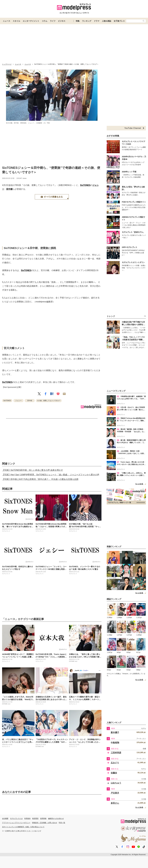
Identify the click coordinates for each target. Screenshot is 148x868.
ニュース (7, 21)
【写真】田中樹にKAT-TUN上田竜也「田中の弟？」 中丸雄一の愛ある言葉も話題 (40, 479)
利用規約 (27, 818)
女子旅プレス (119, 21)
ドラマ (97, 21)
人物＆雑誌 (107, 21)
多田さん (115, 803)
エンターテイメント (31, 21)
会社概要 (5, 818)
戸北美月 (115, 793)
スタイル (16, 21)
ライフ (53, 21)
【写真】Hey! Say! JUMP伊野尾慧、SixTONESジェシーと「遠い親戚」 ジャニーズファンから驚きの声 (51, 475)
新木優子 (115, 732)
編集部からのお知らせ (56, 818)
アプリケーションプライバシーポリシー (16, 823)
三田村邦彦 (116, 753)
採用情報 (43, 818)
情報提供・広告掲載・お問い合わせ (45, 823)
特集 (78, 21)
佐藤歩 (114, 773)
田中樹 (9, 189)
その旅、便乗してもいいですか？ (49, 401)
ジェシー (18, 401)
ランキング (87, 21)
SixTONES (85, 185)
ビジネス (62, 21)
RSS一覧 (62, 823)
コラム (45, 21)
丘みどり (115, 763)
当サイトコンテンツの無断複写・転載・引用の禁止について (23, 827)
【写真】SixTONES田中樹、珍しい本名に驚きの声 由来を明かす (33, 470)
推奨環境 (35, 818)
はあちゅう (116, 783)
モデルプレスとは (16, 818)
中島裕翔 (115, 743)
